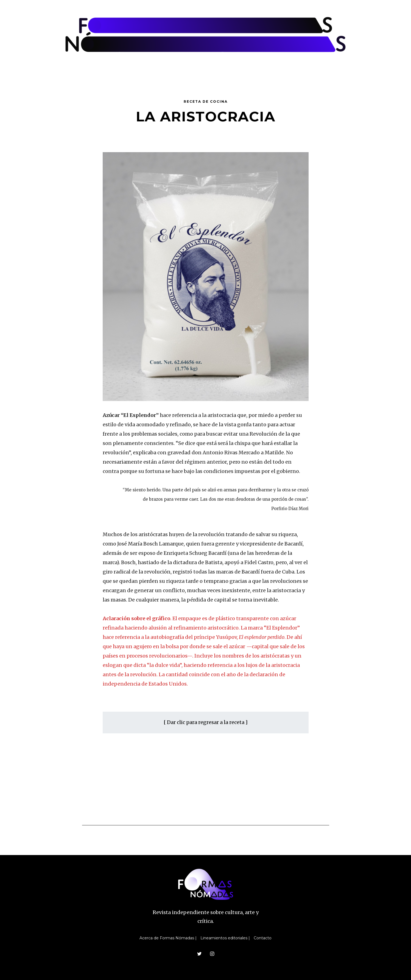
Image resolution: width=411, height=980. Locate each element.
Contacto (263, 938)
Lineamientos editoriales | (225, 938)
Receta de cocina (206, 101)
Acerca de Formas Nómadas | (168, 938)
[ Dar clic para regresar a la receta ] (206, 722)
